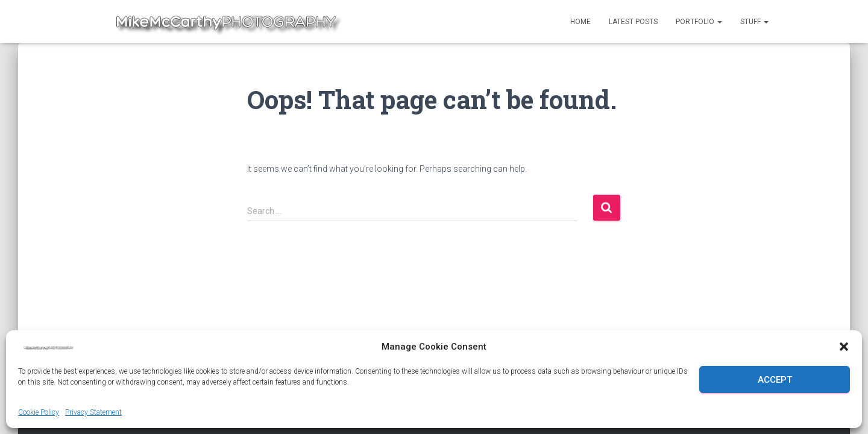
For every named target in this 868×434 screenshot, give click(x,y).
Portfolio (699, 22)
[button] (844, 347)
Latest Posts (633, 22)
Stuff (754, 22)
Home (580, 22)
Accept (775, 380)
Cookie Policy (39, 412)
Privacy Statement (93, 412)
